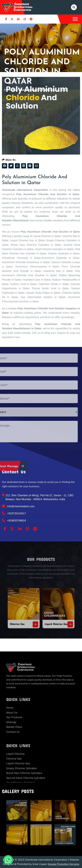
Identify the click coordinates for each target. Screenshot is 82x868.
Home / (9, 90)
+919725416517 (14, 513)
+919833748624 (14, 520)
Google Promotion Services (64, 864)
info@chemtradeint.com (18, 506)
